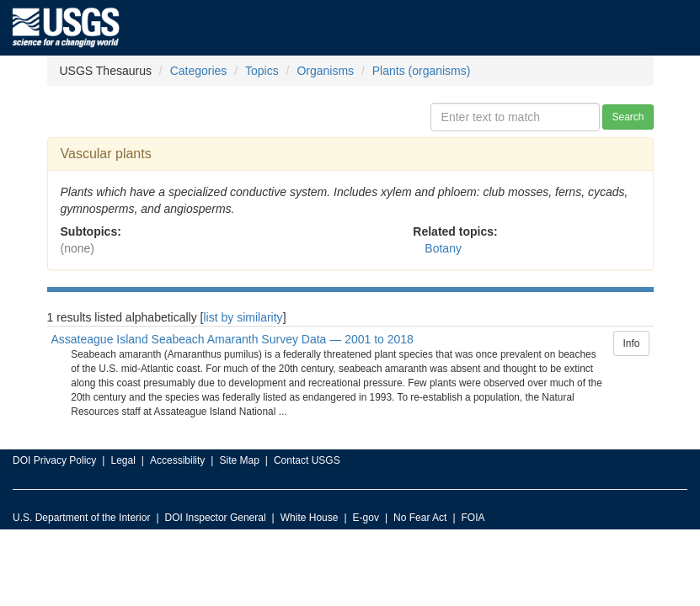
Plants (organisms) (422, 71)
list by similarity (243, 317)
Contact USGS (307, 460)
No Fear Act (420, 518)
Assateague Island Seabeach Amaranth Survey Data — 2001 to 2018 (232, 339)
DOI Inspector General (216, 518)
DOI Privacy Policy (54, 460)
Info (631, 343)
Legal (123, 460)
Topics (262, 71)
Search (628, 117)
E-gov (366, 518)
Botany (443, 248)
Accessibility (177, 460)
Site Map (239, 460)
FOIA (473, 518)
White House (310, 518)
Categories (199, 71)
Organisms (325, 71)
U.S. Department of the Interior (81, 518)
